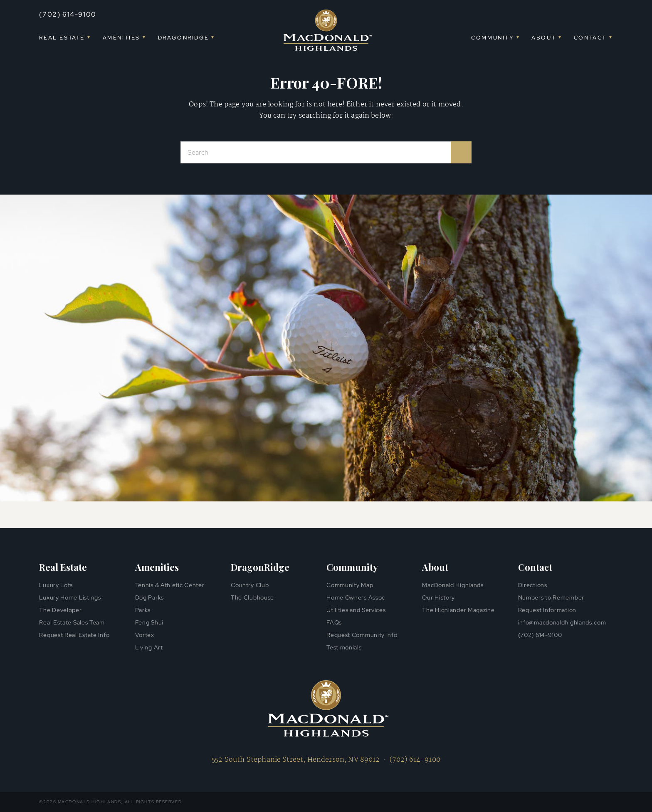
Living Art (149, 647)
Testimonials (344, 647)
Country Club (250, 585)
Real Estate (62, 38)
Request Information (547, 610)
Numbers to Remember (551, 597)
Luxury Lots (56, 585)
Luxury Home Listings (70, 597)
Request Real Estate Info (74, 635)
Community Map (350, 585)
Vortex (145, 635)
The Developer (60, 610)
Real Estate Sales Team (72, 622)
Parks (143, 610)
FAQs (334, 622)
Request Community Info (362, 635)
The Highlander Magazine (458, 610)
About (544, 38)
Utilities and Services (356, 610)
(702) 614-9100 (68, 14)
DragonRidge (184, 38)
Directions (533, 585)
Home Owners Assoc (356, 597)
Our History (438, 597)
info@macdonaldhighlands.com (562, 622)
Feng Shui (149, 622)
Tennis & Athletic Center (170, 585)
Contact (590, 38)
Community (492, 38)
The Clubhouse (252, 597)
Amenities (121, 38)
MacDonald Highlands (453, 585)
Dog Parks (149, 597)
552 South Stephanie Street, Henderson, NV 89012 (296, 760)
